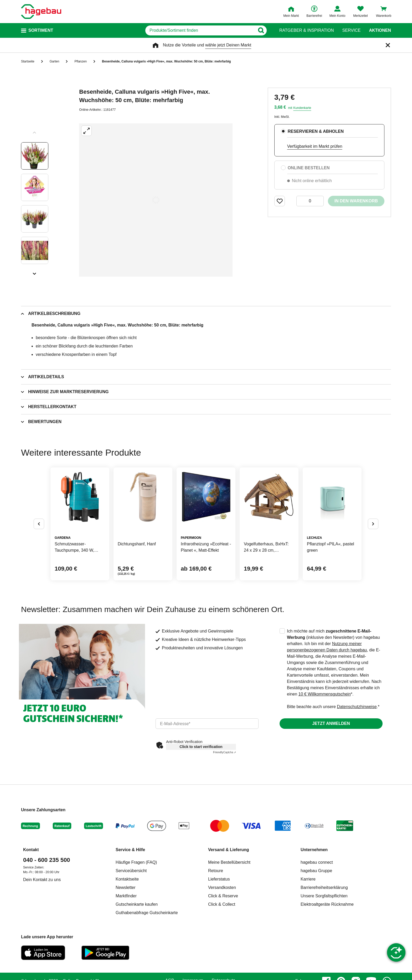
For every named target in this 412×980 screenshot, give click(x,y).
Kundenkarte (302, 108)
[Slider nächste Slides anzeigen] (35, 272)
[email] (207, 724)
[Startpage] (41, 12)
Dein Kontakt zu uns (42, 880)
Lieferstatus (219, 879)
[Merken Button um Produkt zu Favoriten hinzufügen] (280, 201)
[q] (200, 30)
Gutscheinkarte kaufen (137, 904)
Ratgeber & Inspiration (307, 30)
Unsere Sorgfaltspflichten (324, 896)
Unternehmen (314, 850)
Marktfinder (126, 896)
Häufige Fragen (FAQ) (136, 862)
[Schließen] (388, 45)
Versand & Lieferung (229, 850)
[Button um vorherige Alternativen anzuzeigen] (39, 524)
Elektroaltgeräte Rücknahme (327, 904)
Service (351, 30)
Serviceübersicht (131, 871)
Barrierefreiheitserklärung (324, 887)
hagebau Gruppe (316, 871)
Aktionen (380, 30)
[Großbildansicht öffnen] (156, 200)
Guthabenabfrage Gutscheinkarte (147, 913)
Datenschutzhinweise (357, 707)
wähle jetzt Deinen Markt (228, 45)
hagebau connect (317, 862)
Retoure (216, 871)
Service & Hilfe (130, 850)
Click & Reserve (223, 896)
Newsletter (126, 887)
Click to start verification (201, 747)
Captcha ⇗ (225, 752)
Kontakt (31, 850)
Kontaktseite (127, 879)
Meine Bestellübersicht (229, 862)
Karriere (308, 879)
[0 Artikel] (310, 201)
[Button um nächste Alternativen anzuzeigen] (373, 524)
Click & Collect (222, 904)
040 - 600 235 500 (47, 860)
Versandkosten (222, 887)
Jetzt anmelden (331, 723)
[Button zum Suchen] (261, 30)
